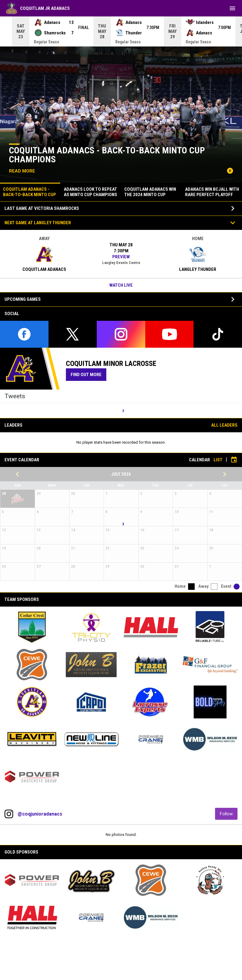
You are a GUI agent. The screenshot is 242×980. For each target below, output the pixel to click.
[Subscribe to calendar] (234, 460)
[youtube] (170, 334)
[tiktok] (218, 334)
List (218, 460)
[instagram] (121, 334)
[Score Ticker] (121, 31)
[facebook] (24, 334)
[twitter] (73, 334)
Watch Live (121, 285)
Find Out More (89, 374)
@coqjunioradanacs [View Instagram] (40, 814)
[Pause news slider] (230, 171)
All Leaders (224, 425)
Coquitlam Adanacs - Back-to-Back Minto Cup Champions (107, 155)
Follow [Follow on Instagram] (229, 814)
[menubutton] (232, 8)
